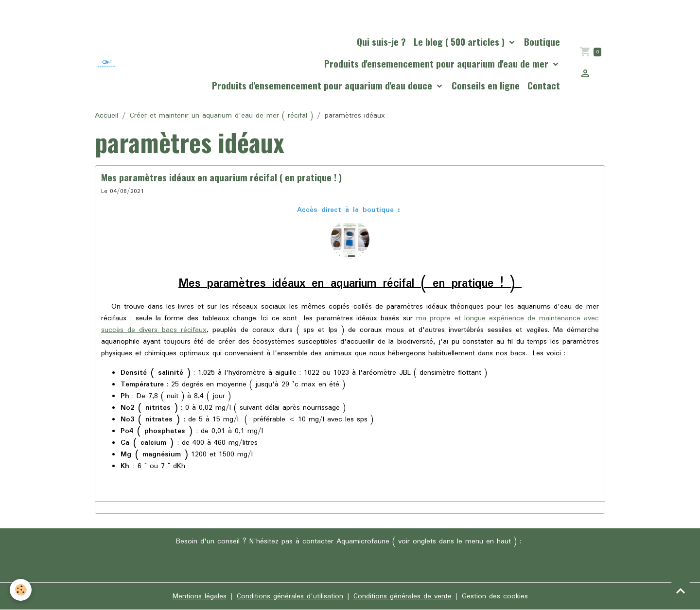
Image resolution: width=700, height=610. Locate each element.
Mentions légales (200, 596)
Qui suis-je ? (381, 42)
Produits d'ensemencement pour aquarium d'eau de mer (437, 63)
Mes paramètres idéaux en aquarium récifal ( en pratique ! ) (221, 177)
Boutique (542, 42)
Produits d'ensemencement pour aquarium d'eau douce (323, 85)
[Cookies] (21, 590)
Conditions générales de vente (402, 596)
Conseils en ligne (486, 85)
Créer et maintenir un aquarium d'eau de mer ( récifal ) (221, 116)
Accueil (106, 116)
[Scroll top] (681, 591)
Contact (544, 85)
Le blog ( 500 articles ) (460, 42)
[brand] (106, 64)
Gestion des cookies (495, 596)
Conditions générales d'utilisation (290, 596)
